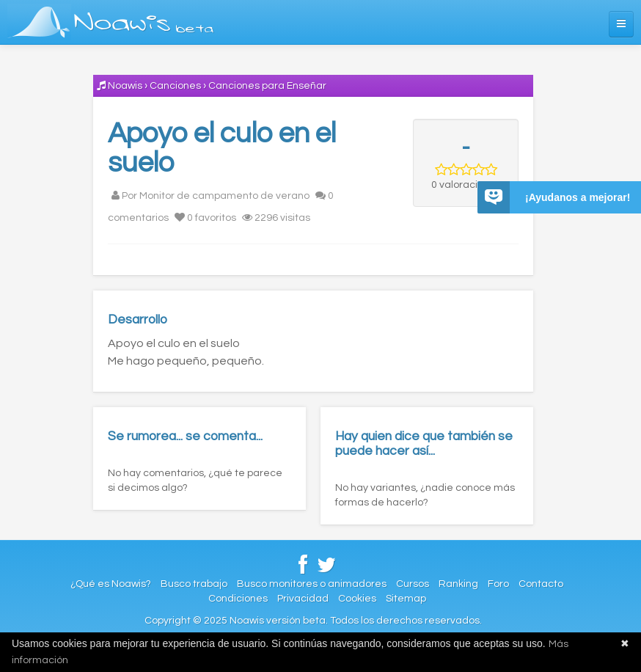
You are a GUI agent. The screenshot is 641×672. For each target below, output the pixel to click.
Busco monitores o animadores (312, 584)
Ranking (458, 584)
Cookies (357, 599)
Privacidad (303, 599)
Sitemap (406, 599)
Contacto (541, 584)
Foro (498, 584)
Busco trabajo (194, 584)
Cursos (413, 584)
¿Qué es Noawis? (111, 584)
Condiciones (238, 599)
